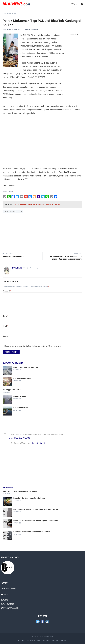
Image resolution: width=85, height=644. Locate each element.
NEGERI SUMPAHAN (21, 408)
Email (5, 326)
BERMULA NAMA (20, 396)
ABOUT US (22, 640)
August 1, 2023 (38, 443)
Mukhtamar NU (10, 211)
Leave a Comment (31, 29)
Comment (7, 291)
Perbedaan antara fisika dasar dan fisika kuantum (32, 532)
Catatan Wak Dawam (13, 363)
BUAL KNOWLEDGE (7, 604)
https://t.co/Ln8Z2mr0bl (19, 438)
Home (4, 13)
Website (6, 336)
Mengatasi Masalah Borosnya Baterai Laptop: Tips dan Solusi (36, 521)
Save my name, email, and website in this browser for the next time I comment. (33, 346)
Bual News (7, 29)
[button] (75, 4)
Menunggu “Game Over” (12, 390)
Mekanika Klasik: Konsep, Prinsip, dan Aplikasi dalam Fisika (36, 509)
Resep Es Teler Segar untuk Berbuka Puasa (29, 498)
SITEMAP (64, 640)
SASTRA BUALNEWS (8, 589)
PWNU (20, 211)
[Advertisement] (73, 70)
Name (5, 316)
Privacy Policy (55, 640)
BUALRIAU (5, 600)
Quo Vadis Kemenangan (22, 379)
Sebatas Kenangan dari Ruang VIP (26, 367)
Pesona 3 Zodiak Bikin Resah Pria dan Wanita (20, 491)
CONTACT (30, 640)
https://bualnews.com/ (31, 268)
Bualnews (12, 13)
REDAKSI (37, 640)
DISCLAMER (45, 640)
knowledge (8, 487)
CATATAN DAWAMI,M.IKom (10, 608)
